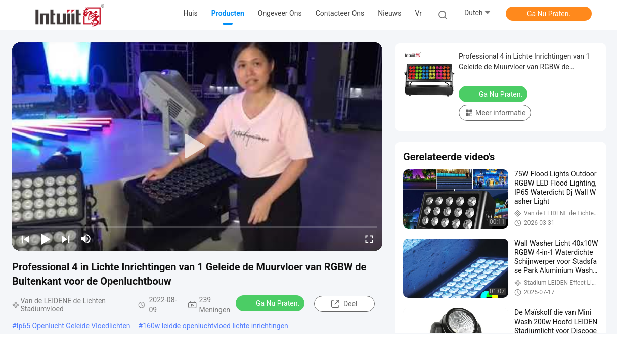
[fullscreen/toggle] (369, 239)
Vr (418, 13)
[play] (197, 147)
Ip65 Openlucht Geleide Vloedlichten (74, 326)
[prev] (25, 239)
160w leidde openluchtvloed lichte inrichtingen (215, 326)
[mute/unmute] (86, 239)
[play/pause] (46, 239)
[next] (66, 239)
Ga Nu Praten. (549, 14)
